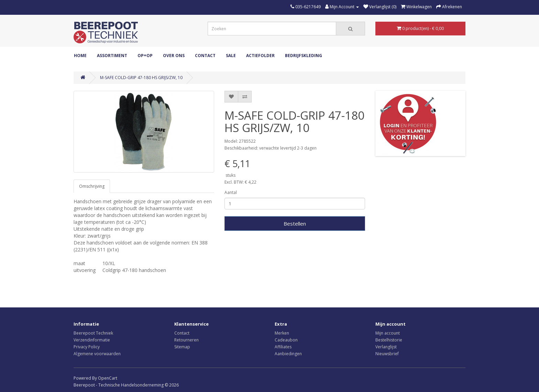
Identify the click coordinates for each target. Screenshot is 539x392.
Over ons (174, 56)
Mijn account (388, 333)
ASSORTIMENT (112, 56)
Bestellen (295, 224)
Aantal (231, 192)
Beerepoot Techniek (93, 333)
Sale (231, 56)
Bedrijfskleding (304, 56)
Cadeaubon (286, 340)
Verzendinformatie (92, 340)
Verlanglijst (386, 347)
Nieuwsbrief (387, 354)
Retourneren (186, 340)
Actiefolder (260, 56)
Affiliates (283, 347)
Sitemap (182, 347)
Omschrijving (92, 186)
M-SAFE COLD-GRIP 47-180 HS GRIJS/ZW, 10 (141, 78)
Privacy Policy (87, 347)
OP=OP (145, 56)
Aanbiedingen (288, 354)
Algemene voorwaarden (97, 354)
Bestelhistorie (389, 340)
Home (80, 56)
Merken (282, 333)
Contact (205, 56)
